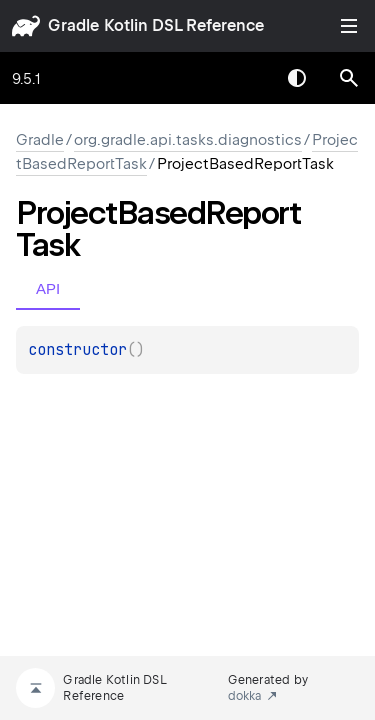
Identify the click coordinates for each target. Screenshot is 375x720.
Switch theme (297, 78)
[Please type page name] (349, 78)
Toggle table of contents (349, 26)
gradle (73, 25)
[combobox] (245, 78)
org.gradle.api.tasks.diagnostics (188, 140)
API (48, 288)
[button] (349, 78)
